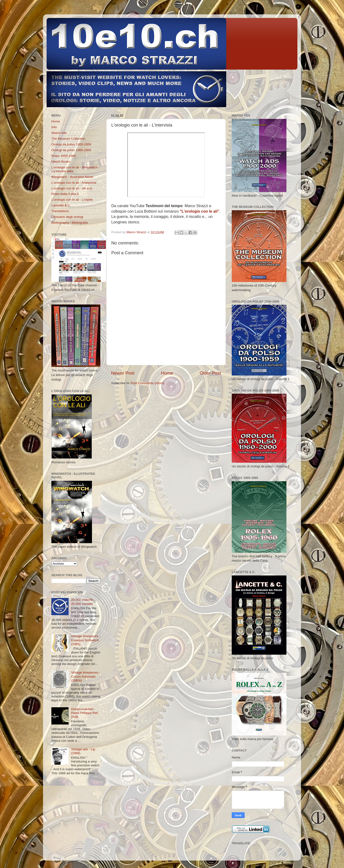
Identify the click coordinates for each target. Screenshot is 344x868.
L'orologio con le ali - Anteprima (74, 183)
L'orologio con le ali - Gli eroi (72, 188)
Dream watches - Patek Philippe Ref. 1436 (85, 713)
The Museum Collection (68, 139)
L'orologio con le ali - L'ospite (72, 200)
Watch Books (61, 162)
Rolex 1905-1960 (64, 156)
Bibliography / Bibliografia (70, 223)
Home (167, 373)
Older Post (210, 373)
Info (54, 127)
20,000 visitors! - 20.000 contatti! (83, 602)
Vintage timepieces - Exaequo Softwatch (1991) (86, 640)
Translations (60, 211)
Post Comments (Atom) (148, 383)
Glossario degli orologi (67, 217)
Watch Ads (59, 133)
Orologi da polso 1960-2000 (71, 150)
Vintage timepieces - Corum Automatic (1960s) (86, 676)
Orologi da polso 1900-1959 (71, 144)
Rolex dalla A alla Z (65, 194)
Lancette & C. (61, 205)
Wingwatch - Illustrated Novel (72, 177)
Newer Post (123, 373)
